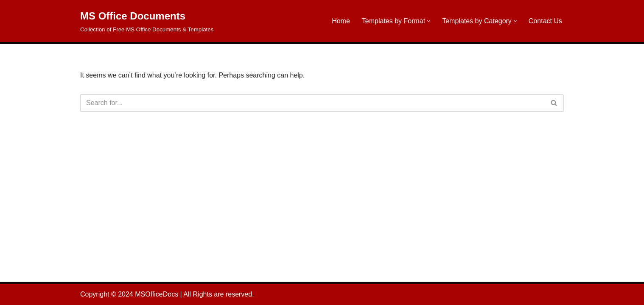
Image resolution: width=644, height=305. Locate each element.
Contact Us (545, 21)
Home (341, 21)
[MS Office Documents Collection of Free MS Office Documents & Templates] (147, 21)
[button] (429, 21)
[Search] (312, 103)
